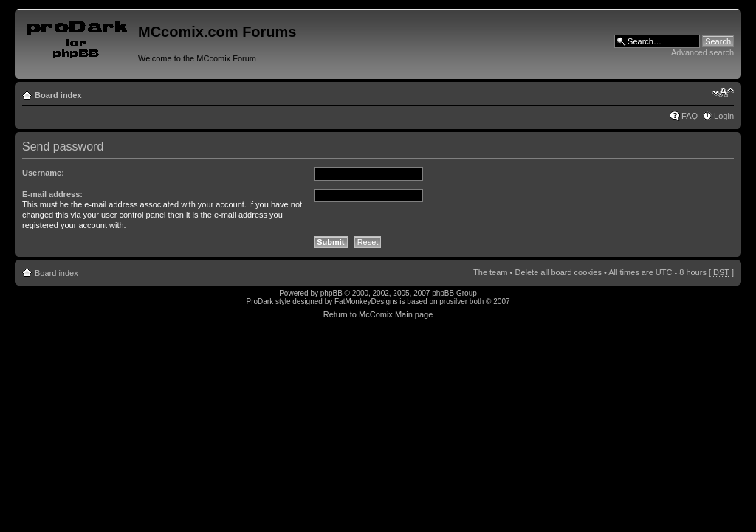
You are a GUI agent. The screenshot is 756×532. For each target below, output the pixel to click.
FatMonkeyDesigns (366, 301)
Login (724, 116)
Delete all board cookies (558, 272)
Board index (58, 95)
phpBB (331, 293)
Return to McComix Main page (378, 314)
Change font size (723, 92)
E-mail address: (52, 194)
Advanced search (702, 52)
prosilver (453, 301)
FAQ (690, 116)
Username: (43, 173)
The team (490, 272)
